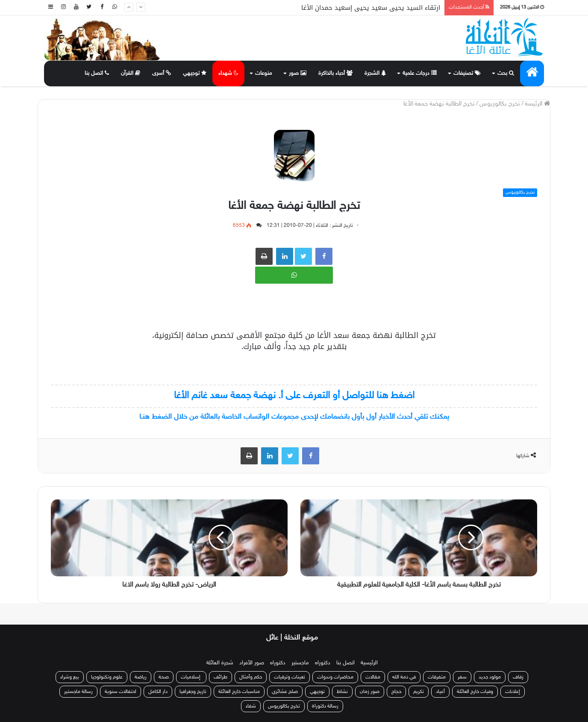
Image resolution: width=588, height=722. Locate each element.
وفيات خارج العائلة (475, 692)
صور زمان (370, 692)
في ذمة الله (404, 677)
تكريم (419, 692)
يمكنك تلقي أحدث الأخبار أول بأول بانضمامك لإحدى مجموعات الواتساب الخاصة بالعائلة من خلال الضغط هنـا (294, 417)
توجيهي (195, 73)
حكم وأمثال (251, 677)
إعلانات (513, 692)
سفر (462, 677)
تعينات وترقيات (290, 677)
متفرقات (437, 677)
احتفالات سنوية (121, 692)
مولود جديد (490, 677)
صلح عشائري (285, 692)
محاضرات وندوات (335, 677)
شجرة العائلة (220, 663)
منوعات (264, 73)
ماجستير (300, 663)
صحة (164, 677)
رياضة (141, 677)
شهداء (228, 73)
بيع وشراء (70, 677)
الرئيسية (369, 663)
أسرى (162, 73)
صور (298, 73)
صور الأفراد (252, 663)
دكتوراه (323, 663)
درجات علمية (420, 73)
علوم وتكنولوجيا (107, 677)
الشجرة (375, 73)
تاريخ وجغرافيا (193, 692)
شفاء (251, 706)
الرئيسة (537, 104)
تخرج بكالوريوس (500, 104)
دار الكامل (158, 692)
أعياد (440, 692)
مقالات (373, 677)
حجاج (396, 692)
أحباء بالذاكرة (335, 73)
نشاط (342, 692)
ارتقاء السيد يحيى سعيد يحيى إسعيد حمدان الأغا (371, 8)
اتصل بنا (97, 73)
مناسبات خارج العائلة (239, 692)
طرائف (220, 677)
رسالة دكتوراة (325, 706)
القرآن (131, 73)
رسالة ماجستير (78, 692)
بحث (506, 73)
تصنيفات (467, 73)
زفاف (518, 677)
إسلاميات (191, 677)
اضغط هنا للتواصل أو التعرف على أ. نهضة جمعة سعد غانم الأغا (294, 396)
